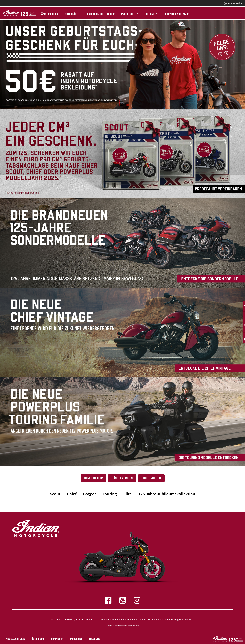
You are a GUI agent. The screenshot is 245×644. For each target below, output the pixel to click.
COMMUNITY (57, 639)
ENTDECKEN (150, 14)
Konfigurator (93, 478)
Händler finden (48, 14)
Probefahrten (129, 14)
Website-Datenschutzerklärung (123, 626)
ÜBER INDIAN (38, 639)
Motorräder (71, 14)
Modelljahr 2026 (15, 639)
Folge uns (95, 639)
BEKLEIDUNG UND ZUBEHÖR (99, 14)
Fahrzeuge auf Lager (175, 14)
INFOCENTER (76, 639)
